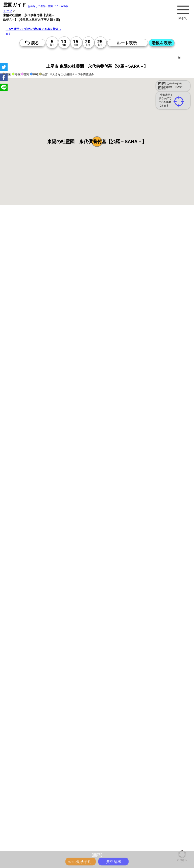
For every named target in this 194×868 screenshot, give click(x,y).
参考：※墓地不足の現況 (139, 416)
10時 (120, 529)
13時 (120, 535)
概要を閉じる (69, 286)
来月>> (126, 500)
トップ (8, 11)
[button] (97, 142)
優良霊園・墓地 (23, 717)
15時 (120, 541)
